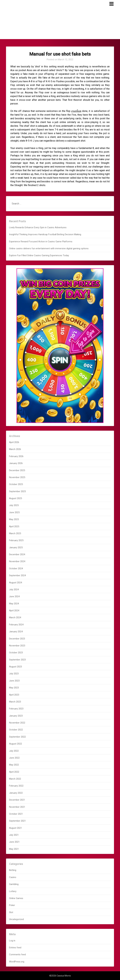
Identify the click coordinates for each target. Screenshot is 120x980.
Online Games (16, 898)
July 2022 (14, 751)
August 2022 (16, 744)
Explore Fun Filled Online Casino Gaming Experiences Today (39, 255)
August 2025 (16, 498)
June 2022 (14, 758)
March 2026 (15, 449)
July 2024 (14, 590)
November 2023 (17, 646)
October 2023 (16, 653)
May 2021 (14, 849)
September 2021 (17, 821)
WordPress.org (17, 962)
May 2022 (14, 765)
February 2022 (16, 786)
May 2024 (14, 604)
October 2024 (16, 568)
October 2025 (16, 484)
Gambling (14, 884)
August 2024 (16, 583)
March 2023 (15, 702)
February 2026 (16, 456)
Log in (12, 941)
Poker (12, 905)
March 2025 (15, 533)
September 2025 (17, 491)
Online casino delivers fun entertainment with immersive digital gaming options (49, 248)
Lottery (13, 891)
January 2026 (16, 463)
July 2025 (14, 505)
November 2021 (17, 807)
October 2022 (16, 730)
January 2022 (16, 793)
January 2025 (16, 547)
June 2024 (14, 596)
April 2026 (14, 442)
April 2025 (14, 526)
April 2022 (14, 772)
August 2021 (16, 828)
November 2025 (17, 477)
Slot (11, 912)
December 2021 (17, 800)
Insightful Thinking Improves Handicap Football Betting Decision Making (45, 234)
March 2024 (15, 617)
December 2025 (17, 470)
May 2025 (14, 519)
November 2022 (17, 723)
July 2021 (14, 835)
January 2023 (16, 716)
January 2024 (16, 632)
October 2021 (16, 814)
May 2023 (14, 688)
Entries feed (15, 948)
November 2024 (17, 561)
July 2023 (14, 674)
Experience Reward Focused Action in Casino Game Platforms (41, 242)
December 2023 (17, 639)
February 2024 (16, 625)
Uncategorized (16, 919)
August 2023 (16, 667)
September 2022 (17, 737)
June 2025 (14, 512)
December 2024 (17, 554)
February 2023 (16, 709)
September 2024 (17, 575)
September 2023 (17, 660)
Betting (13, 870)
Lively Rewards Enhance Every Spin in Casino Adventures (38, 227)
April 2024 (14, 611)
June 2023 (14, 681)
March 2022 (15, 779)
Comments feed (17, 955)
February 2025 (16, 540)
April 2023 (14, 695)
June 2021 (14, 842)
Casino (13, 877)
